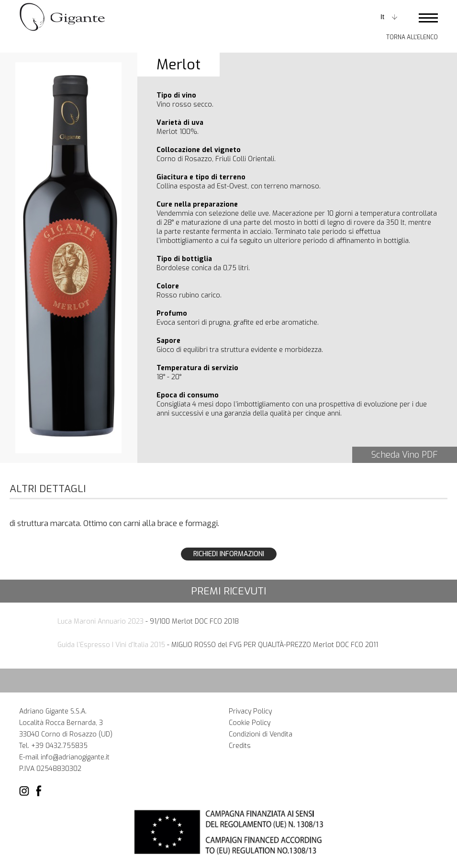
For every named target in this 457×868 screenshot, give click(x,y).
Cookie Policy (250, 723)
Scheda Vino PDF (405, 455)
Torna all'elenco (412, 37)
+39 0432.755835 (59, 746)
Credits (240, 746)
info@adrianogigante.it (75, 757)
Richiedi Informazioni (229, 554)
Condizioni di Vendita (261, 734)
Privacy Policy (250, 711)
